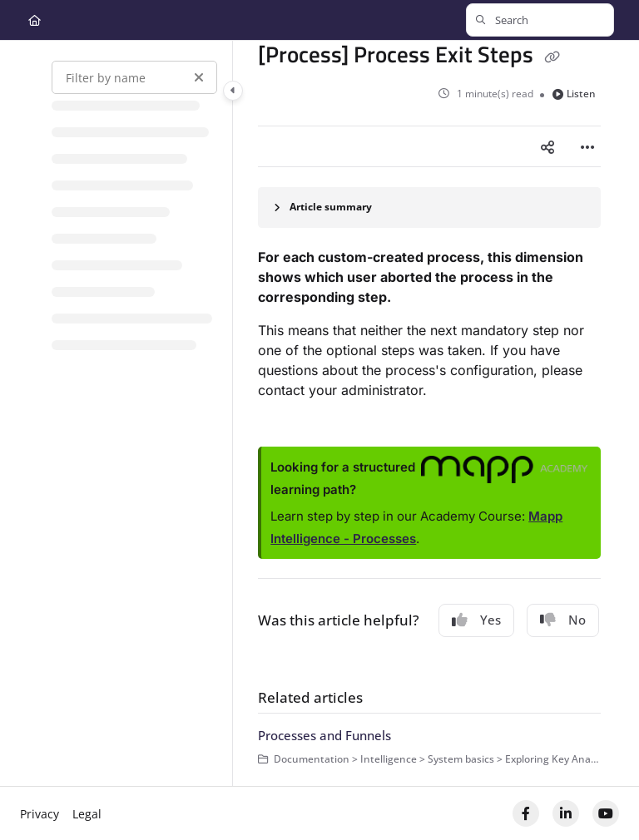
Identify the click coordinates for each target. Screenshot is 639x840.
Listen (574, 94)
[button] (540, 20)
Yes (476, 620)
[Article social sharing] (547, 146)
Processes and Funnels (324, 735)
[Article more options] (587, 146)
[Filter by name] (134, 77)
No (563, 620)
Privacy (40, 814)
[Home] (35, 20)
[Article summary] (429, 208)
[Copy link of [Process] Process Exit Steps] (552, 57)
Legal (87, 814)
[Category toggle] (233, 91)
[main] (429, 413)
